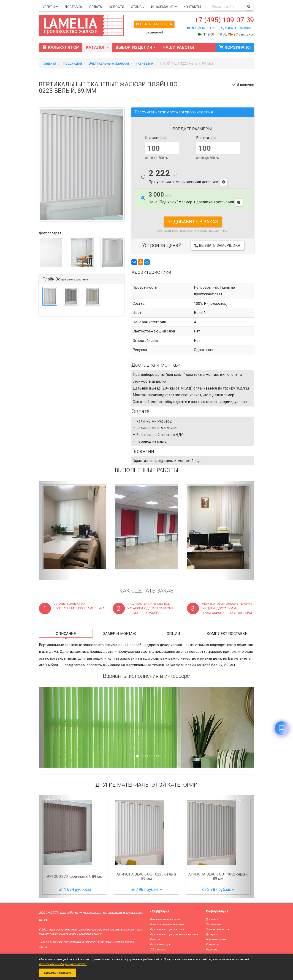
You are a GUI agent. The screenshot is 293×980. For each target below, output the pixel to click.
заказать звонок (236, 28)
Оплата (96, 7)
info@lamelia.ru (201, 28)
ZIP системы (158, 950)
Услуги (50, 7)
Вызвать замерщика (154, 24)
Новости (117, 7)
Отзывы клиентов (217, 929)
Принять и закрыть (58, 973)
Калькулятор (61, 47)
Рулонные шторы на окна (167, 929)
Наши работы (178, 47)
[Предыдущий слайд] (55, 727)
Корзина (235, 47)
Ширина (156, 138)
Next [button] (238, 799)
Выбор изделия (136, 47)
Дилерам (212, 934)
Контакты (192, 7)
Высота (206, 138)
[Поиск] (249, 7)
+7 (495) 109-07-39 (224, 20)
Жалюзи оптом (216, 939)
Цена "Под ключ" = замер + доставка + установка (196, 199)
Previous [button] (55, 799)
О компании (213, 924)
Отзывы (138, 7)
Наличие (211, 950)
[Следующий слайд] (238, 727)
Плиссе (155, 939)
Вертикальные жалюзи (165, 919)
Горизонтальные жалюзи (167, 924)
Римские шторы (160, 944)
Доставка (73, 7)
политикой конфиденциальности (63, 964)
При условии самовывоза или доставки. (188, 178)
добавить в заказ (193, 222)
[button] (55, 531)
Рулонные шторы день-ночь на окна (174, 934)
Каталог (97, 47)
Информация (164, 7)
